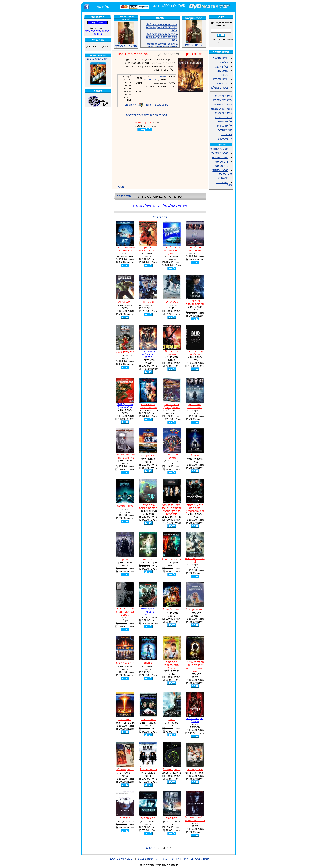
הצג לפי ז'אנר (223, 96)
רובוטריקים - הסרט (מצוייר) (172, 406)
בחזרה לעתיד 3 (172, 609)
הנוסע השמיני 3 (172, 769)
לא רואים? (130, 105)
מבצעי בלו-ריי (220, 153)
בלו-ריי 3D (222, 67)
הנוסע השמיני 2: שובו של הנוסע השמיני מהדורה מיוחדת (195, 667)
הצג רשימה (124, 196)
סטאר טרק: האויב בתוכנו (195, 406)
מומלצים (223, 83)
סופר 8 (195, 455)
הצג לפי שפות (223, 104)
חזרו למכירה (220, 157)
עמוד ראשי (202, 859)
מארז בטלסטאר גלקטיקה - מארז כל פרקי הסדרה (172, 509)
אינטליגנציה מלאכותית (195, 249)
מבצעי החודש (219, 149)
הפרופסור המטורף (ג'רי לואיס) (172, 665)
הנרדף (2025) (125, 406)
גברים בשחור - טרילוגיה (195, 353)
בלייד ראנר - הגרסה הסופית (148, 406)
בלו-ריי (224, 62)
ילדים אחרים (224, 126)
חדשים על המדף (126, 35)
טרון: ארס (195, 720)
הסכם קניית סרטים (98, 59)
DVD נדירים (221, 79)
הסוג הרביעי (148, 818)
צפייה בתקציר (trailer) (156, 105)
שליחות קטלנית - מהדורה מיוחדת (125, 456)
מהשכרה (223, 178)
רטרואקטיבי (148, 455)
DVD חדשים (220, 58)
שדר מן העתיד (195, 769)
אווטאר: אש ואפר (148, 354)
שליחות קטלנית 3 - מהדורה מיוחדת (195, 819)
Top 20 (224, 75)
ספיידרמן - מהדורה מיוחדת (148, 249)
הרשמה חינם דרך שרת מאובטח (97, 32)
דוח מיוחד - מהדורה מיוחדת (195, 302)
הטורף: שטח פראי (148, 612)
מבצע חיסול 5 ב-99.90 (222, 172)
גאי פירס (161, 77)
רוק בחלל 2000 (125, 352)
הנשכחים (125, 818)
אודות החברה (171, 859)
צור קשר (187, 859)
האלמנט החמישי (125, 663)
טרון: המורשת (125, 506)
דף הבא (152, 848)
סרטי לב (226, 134)
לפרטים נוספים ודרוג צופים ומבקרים (147, 115)
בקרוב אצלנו (220, 88)
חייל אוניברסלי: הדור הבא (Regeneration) (195, 508)
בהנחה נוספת (194, 43)
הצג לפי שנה (224, 117)
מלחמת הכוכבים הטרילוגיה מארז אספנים (125, 612)
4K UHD (223, 71)
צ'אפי (172, 719)
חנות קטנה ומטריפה (172, 456)
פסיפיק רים (172, 302)
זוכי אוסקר (225, 130)
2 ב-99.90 (222, 166)
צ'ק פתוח (148, 302)
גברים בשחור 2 (148, 769)
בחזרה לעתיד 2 (195, 609)
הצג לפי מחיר (223, 113)
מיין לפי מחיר (160, 217)
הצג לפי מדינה (223, 100)
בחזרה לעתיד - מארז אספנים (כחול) (172, 250)
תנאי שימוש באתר (148, 859)
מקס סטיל (172, 818)
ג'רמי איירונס (151, 80)
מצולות (148, 663)
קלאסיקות (225, 139)
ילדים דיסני (225, 121)
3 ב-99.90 (222, 162)
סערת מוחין (148, 559)
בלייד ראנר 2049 (172, 559)
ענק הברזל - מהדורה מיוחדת (148, 506)
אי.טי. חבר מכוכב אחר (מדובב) (125, 249)
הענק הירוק (125, 302)
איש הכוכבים (148, 719)
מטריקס (125, 559)
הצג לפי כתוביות (221, 109)
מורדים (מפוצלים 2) (195, 560)
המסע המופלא (125, 769)
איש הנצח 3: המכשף (172, 353)
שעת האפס (125, 719)
